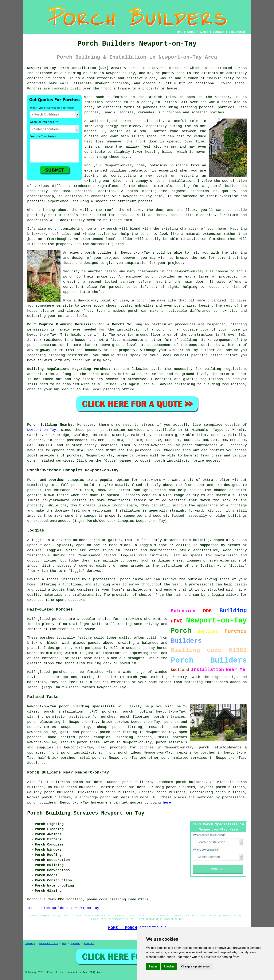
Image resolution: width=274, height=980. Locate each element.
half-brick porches (57, 758)
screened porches (208, 112)
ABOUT (204, 32)
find (42, 782)
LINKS (191, 32)
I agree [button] (153, 967)
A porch (130, 191)
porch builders (115, 797)
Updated (75, 944)
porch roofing (137, 712)
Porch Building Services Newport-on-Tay (86, 813)
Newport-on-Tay (42, 430)
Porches (89, 944)
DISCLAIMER (237, 32)
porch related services (184, 758)
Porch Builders (49, 944)
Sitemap (30, 944)
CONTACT (219, 32)
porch (134, 68)
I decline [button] (169, 967)
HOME (179, 32)
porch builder (98, 253)
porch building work (92, 360)
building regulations (226, 369)
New (64, 944)
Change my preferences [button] (195, 967)
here (167, 803)
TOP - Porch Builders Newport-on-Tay (63, 908)
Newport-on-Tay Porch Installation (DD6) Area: (74, 68)
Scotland (35, 763)
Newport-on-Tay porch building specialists (71, 706)
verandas (146, 112)
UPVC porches (103, 712)
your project (170, 263)
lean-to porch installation (87, 742)
